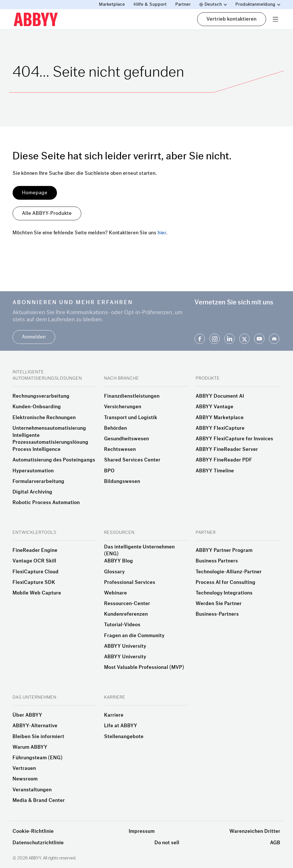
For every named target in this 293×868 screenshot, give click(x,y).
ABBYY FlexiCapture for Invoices (234, 439)
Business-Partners (217, 614)
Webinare (116, 593)
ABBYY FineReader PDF (224, 460)
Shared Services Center (132, 460)
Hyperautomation (33, 471)
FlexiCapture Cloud (36, 572)
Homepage (35, 193)
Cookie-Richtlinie (33, 831)
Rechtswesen (120, 449)
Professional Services (130, 582)
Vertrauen (24, 768)
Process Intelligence (37, 449)
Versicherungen (123, 407)
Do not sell (167, 843)
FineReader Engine (35, 550)
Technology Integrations (224, 593)
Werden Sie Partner (219, 604)
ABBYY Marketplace (220, 418)
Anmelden (34, 337)
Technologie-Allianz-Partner (229, 572)
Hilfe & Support (150, 4)
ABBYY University (125, 646)
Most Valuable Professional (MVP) (144, 667)
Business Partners (217, 561)
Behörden (116, 428)
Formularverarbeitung (38, 481)
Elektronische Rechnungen (44, 418)
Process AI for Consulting (226, 582)
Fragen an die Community (134, 636)
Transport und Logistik (131, 418)
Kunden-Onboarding (37, 407)
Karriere (114, 715)
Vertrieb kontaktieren (232, 19)
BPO (109, 471)
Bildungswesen (122, 481)
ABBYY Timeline (215, 471)
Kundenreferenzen (126, 614)
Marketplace (112, 4)
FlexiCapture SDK (34, 582)
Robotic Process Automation (46, 503)
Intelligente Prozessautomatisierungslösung (51, 439)
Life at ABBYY (121, 726)
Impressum (142, 831)
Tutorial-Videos (122, 625)
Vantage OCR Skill (34, 561)
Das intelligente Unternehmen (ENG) (139, 550)
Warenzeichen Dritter (255, 831)
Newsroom (25, 779)
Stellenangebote (124, 737)
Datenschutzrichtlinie (38, 843)
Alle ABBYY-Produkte (47, 213)
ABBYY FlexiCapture (220, 428)
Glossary (114, 572)
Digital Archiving (32, 492)
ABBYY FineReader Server (227, 449)
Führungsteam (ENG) (38, 758)
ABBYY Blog (119, 561)
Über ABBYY (27, 715)
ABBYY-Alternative (35, 726)
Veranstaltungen (32, 790)
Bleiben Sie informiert (38, 737)
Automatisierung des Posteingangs (54, 460)
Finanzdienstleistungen (132, 396)
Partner (183, 4)
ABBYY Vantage (215, 407)
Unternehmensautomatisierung (49, 428)
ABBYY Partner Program (224, 550)
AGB (275, 843)
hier (162, 233)
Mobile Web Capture (37, 593)
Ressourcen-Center (127, 604)
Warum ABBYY (30, 747)
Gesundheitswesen (127, 439)
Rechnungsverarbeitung (41, 396)
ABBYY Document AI (220, 396)
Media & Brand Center (39, 800)
